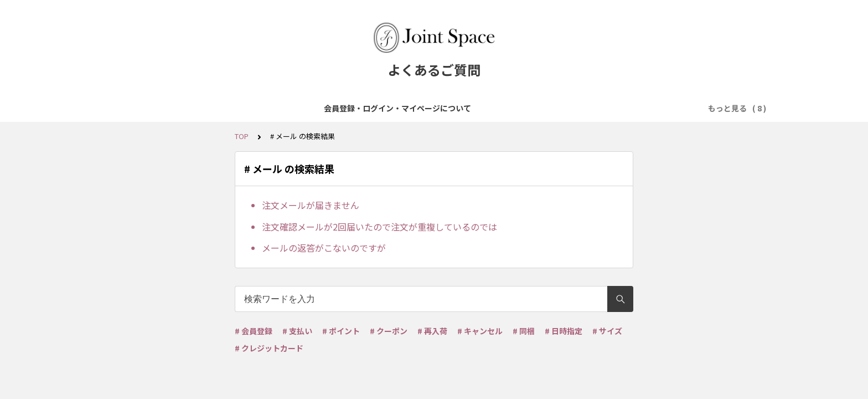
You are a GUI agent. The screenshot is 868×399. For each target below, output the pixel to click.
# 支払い (297, 331)
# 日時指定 (564, 331)
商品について (308, 108)
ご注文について (374, 108)
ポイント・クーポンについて (622, 108)
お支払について (444, 108)
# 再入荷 (432, 331)
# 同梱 (524, 331)
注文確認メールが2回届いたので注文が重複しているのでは (379, 227)
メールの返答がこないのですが (324, 248)
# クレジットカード (269, 348)
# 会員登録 (254, 331)
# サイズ (607, 331)
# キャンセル (480, 331)
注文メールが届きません (311, 205)
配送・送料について (521, 108)
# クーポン (389, 331)
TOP (242, 136)
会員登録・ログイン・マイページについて (196, 108)
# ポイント (341, 331)
